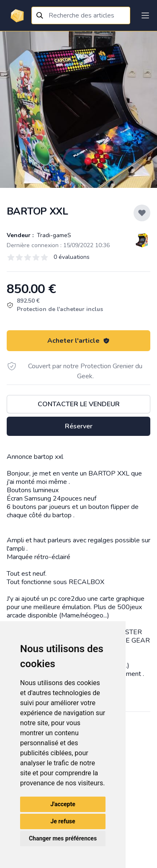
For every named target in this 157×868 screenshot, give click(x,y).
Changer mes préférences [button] (63, 838)
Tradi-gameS (53, 235)
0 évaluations (72, 257)
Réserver (79, 426)
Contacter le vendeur (79, 404)
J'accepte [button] (63, 804)
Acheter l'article (78, 341)
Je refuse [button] (63, 821)
